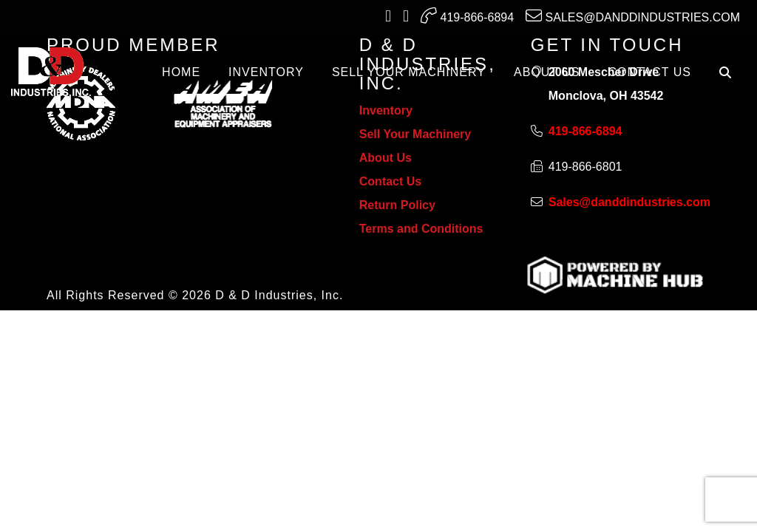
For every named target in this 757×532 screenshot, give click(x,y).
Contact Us (390, 181)
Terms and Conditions (421, 229)
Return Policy (397, 205)
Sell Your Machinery (415, 134)
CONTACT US (649, 72)
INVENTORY (266, 72)
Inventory (386, 110)
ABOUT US (547, 72)
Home (181, 72)
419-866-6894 (467, 16)
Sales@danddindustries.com (633, 16)
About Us (386, 158)
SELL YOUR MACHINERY (409, 72)
